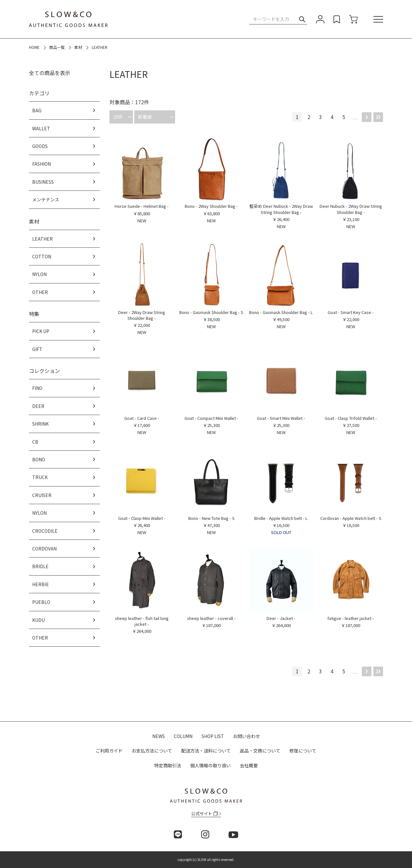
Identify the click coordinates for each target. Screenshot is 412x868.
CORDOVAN (44, 549)
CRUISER (42, 495)
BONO (39, 459)
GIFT (37, 349)
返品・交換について (260, 751)
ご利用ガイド (109, 751)
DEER (38, 406)
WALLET (41, 128)
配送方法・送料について (206, 751)
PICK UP (41, 331)
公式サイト (205, 813)
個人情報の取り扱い (211, 765)
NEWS (159, 736)
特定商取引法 (168, 765)
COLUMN (183, 736)
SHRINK (40, 424)
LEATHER (42, 239)
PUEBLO (41, 602)
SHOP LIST (213, 736)
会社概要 (249, 765)
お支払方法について (152, 751)
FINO (37, 388)
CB (35, 442)
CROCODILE (45, 531)
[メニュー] (378, 19)
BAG (37, 110)
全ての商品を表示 (50, 73)
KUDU (38, 620)
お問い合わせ (247, 736)
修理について (303, 751)
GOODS (40, 146)
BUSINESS (43, 182)
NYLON (39, 274)
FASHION (42, 164)
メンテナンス (46, 199)
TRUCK (40, 477)
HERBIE (41, 584)
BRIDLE (40, 566)
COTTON (42, 256)
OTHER (40, 292)
